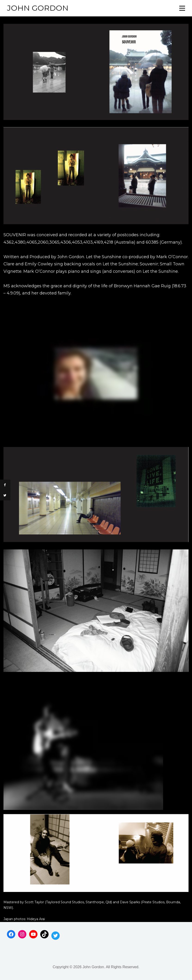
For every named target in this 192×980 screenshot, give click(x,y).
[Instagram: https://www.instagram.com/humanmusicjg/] (22, 934)
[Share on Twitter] (5, 495)
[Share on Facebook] (5, 485)
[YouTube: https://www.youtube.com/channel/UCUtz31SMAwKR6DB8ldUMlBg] (33, 934)
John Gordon (38, 8)
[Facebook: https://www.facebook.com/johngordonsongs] (11, 934)
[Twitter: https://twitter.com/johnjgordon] (56, 936)
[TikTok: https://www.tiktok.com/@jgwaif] (44, 934)
